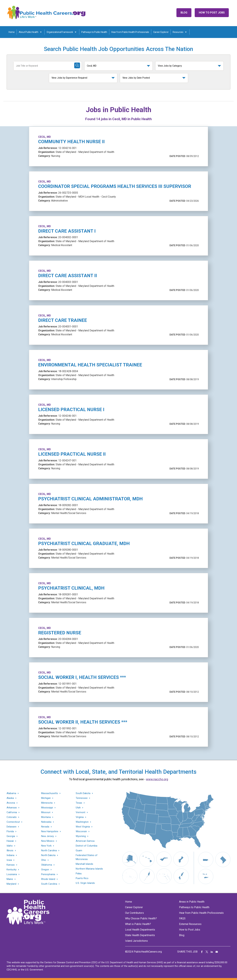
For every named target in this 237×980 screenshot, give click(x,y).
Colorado (12, 817)
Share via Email (217, 952)
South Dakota (83, 793)
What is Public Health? (138, 924)
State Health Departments (140, 935)
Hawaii (10, 841)
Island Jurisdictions (136, 941)
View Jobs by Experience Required (69, 78)
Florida (10, 831)
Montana (46, 817)
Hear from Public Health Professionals (130, 32)
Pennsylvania (48, 874)
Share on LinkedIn (212, 952)
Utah (78, 808)
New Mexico (48, 841)
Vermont (80, 812)
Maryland (11, 884)
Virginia (80, 817)
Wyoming (81, 836)
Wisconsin (81, 831)
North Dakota (48, 855)
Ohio (44, 860)
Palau (79, 873)
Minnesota (47, 803)
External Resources (190, 924)
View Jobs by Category (170, 66)
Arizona (11, 803)
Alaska (10, 798)
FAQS (182, 918)
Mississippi (47, 808)
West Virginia (83, 827)
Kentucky (12, 870)
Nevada (45, 827)
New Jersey (47, 836)
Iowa (9, 860)
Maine (10, 879)
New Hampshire (50, 831)
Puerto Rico (82, 878)
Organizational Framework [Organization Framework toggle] (60, 32)
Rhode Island (48, 879)
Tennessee (82, 798)
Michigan (46, 798)
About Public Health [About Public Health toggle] (29, 32)
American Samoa (85, 841)
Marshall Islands (84, 864)
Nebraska (46, 822)
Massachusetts (50, 793)
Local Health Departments (140, 930)
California (12, 812)
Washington (82, 822)
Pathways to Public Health (94, 32)
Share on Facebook (202, 952)
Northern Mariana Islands (89, 869)
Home (12, 32)
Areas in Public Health (192, 902)
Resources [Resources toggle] (178, 32)
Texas (79, 803)
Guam (79, 850)
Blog (184, 13)
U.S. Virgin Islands (85, 883)
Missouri (46, 812)
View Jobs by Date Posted (136, 78)
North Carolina (49, 851)
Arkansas (12, 808)
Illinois (10, 851)
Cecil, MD (92, 66)
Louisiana (12, 874)
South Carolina (49, 884)
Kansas (11, 865)
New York (46, 846)
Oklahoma (47, 865)
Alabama (11, 793)
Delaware (12, 827)
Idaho (10, 846)
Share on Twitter (207, 952)
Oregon (45, 870)
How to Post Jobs (212, 13)
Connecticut (13, 822)
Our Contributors (134, 913)
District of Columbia (86, 846)
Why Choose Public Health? (141, 918)
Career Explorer (161, 32)
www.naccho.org (157, 779)
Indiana (10, 855)
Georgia (11, 836)
